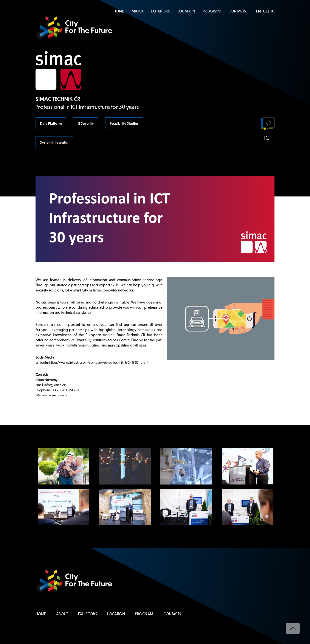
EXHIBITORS (160, 11)
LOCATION (186, 11)
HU (272, 11)
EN (259, 11)
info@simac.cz (55, 385)
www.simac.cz (59, 395)
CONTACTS (237, 11)
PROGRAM (212, 11)
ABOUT (137, 11)
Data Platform (51, 123)
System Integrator (54, 142)
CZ (265, 11)
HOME (119, 11)
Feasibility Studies (124, 123)
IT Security (86, 123)
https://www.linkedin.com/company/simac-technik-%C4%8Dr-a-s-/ (99, 362)
